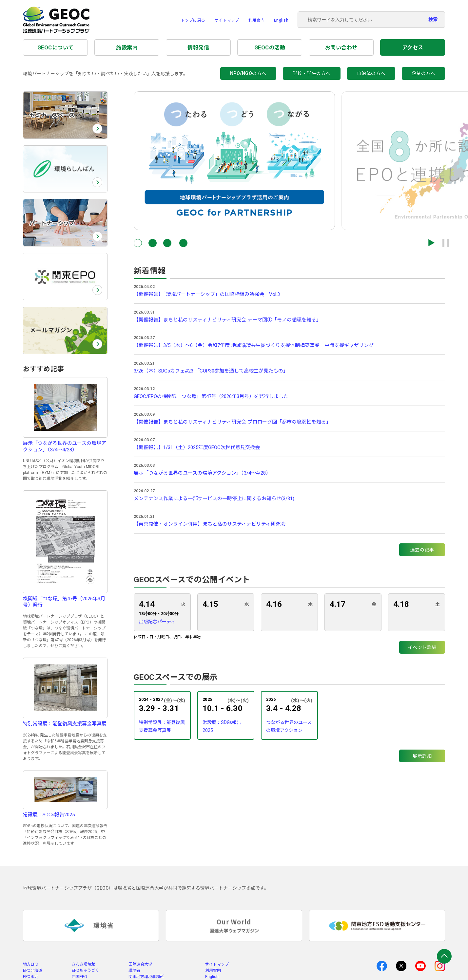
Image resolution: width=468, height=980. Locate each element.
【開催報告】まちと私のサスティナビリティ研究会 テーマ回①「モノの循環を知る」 (227, 320)
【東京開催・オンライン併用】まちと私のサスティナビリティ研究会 (210, 524)
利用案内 (257, 20)
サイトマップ (227, 20)
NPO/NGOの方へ (248, 73)
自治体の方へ (371, 73)
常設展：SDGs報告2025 (222, 726)
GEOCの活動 (270, 48)
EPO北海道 (33, 971)
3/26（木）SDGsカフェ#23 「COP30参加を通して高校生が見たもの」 (211, 371)
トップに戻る (193, 20)
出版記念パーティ (157, 622)
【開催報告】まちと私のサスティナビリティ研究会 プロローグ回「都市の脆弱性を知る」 (232, 422)
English (281, 20)
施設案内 (127, 48)
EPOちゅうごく (85, 971)
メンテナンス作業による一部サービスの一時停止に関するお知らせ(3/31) (214, 499)
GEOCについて (56, 48)
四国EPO (79, 977)
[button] (138, 243)
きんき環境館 (84, 964)
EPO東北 (31, 977)
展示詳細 (422, 756)
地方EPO (31, 964)
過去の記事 (422, 550)
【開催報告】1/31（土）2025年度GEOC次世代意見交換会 (197, 447)
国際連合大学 (140, 964)
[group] (234, 161)
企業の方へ (424, 73)
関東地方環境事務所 (146, 977)
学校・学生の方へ (312, 73)
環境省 (134, 971)
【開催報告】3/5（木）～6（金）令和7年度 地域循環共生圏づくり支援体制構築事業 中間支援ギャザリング (254, 345)
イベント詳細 (422, 647)
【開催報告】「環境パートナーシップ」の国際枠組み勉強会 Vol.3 (207, 294)
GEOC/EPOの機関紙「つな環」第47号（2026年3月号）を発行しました (211, 396)
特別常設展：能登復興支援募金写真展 (162, 726)
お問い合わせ (341, 48)
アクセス (413, 48)
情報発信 (198, 48)
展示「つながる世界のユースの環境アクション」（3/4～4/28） (202, 473)
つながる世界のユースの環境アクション (289, 726)
